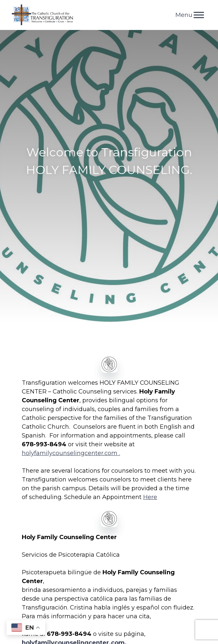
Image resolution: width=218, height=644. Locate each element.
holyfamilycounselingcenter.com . (71, 453)
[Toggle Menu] (199, 15)
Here (150, 497)
